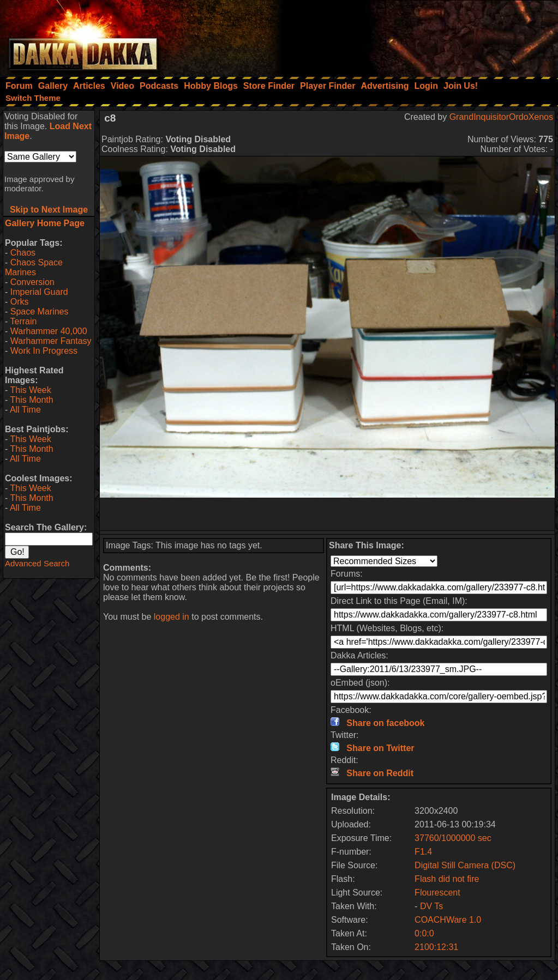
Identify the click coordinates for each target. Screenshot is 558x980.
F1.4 (423, 852)
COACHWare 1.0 (448, 920)
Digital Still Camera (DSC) (465, 865)
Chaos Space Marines (34, 267)
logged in (172, 617)
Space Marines (40, 311)
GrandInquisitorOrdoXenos (501, 117)
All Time (25, 410)
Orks (20, 302)
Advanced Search (37, 563)
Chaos (23, 253)
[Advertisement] (411, 35)
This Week (30, 390)
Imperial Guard (39, 292)
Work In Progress (44, 351)
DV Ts (431, 906)
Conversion (32, 282)
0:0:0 (424, 933)
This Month (31, 400)
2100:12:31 (436, 947)
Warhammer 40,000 (49, 331)
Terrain (23, 321)
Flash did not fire (447, 879)
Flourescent (437, 893)
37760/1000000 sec (453, 838)
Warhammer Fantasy (51, 341)
